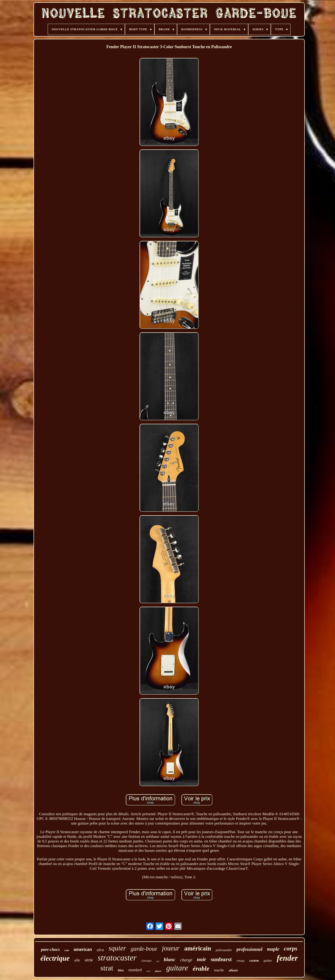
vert (148, 971)
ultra (100, 950)
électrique (55, 958)
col (158, 961)
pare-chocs (50, 950)
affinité (233, 970)
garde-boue (144, 949)
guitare (177, 968)
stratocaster (117, 958)
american (83, 950)
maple (273, 949)
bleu (121, 970)
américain (198, 948)
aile (77, 960)
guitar (268, 960)
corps (291, 948)
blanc (170, 959)
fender (287, 958)
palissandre (224, 950)
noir (201, 959)
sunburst (221, 959)
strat (107, 968)
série (89, 960)
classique (146, 961)
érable (201, 968)
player (158, 971)
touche (219, 970)
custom (254, 961)
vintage (240, 961)
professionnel (250, 949)
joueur (171, 948)
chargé (186, 960)
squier (117, 948)
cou (67, 950)
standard (135, 970)
